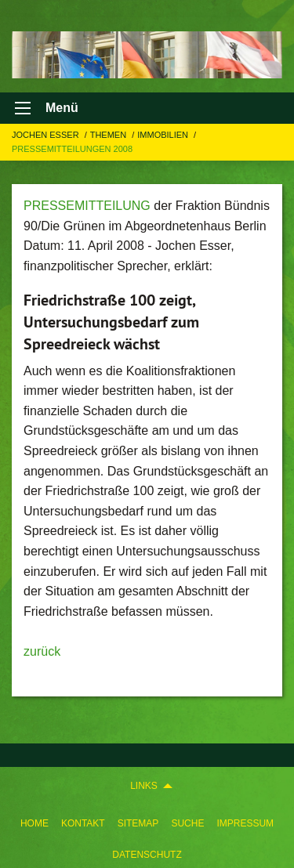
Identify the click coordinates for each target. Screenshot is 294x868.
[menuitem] (34, 820)
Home (34, 823)
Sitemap (138, 823)
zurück (42, 651)
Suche (187, 823)
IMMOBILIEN (164, 135)
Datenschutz (147, 855)
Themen (110, 135)
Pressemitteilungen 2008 (72, 149)
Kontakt (83, 823)
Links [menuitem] (144, 786)
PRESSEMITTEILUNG (87, 206)
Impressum (245, 823)
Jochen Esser (47, 135)
